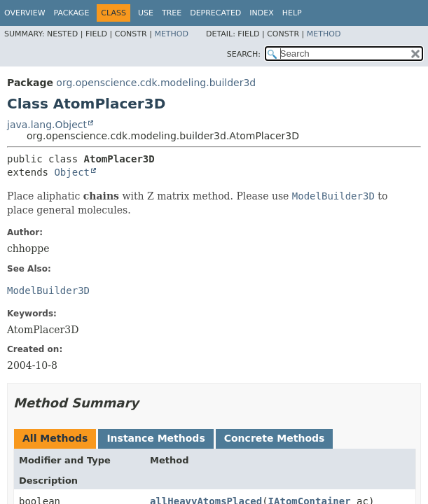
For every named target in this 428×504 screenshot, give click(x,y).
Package (72, 13)
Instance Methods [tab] (156, 438)
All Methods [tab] (55, 438)
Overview (25, 13)
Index (261, 13)
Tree (172, 13)
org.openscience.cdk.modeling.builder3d (156, 83)
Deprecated (215, 13)
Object (72, 172)
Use (146, 13)
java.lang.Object (47, 125)
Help (292, 13)
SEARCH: (244, 54)
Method (171, 34)
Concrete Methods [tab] (275, 438)
